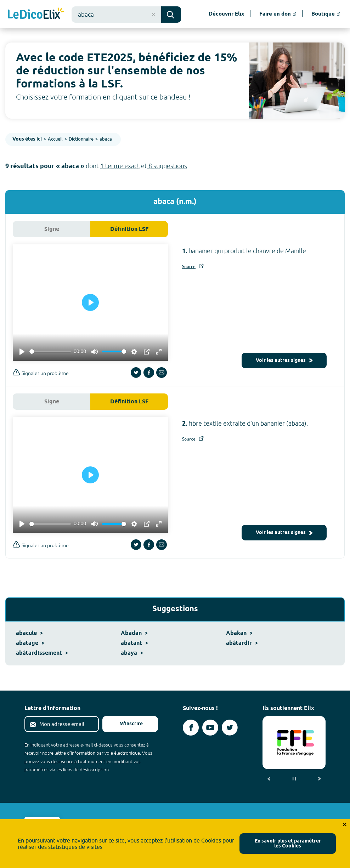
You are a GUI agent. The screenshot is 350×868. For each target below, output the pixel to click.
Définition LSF (129, 229)
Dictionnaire (81, 139)
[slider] (50, 351)
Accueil (55, 139)
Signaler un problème (41, 372)
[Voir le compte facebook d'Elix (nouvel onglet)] (191, 728)
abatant (134, 643)
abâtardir (242, 643)
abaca (106, 139)
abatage (30, 643)
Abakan (239, 633)
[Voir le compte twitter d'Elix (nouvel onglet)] (230, 728)
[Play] (22, 352)
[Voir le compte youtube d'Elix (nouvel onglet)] (210, 728)
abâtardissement (42, 653)
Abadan (134, 633)
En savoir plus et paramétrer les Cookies (288, 844)
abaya (132, 653)
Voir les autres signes (284, 361)
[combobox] (116, 15)
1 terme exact (120, 166)
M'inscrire (125, 724)
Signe (52, 229)
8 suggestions (167, 166)
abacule (29, 633)
